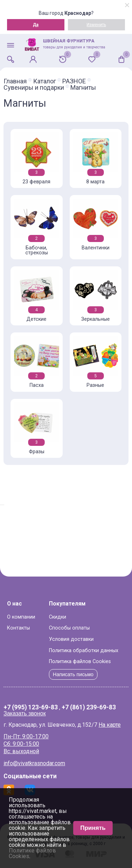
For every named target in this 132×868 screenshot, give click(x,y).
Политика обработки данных (84, 651)
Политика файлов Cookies (80, 662)
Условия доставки (71, 639)
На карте (110, 725)
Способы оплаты (69, 628)
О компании (21, 617)
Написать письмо (73, 674)
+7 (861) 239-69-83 (89, 708)
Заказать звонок (25, 713)
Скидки (58, 617)
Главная (15, 81)
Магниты (83, 88)
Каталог (45, 81)
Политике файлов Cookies (32, 853)
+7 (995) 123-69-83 (31, 708)
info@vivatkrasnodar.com (34, 763)
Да (36, 25)
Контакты (18, 628)
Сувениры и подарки (34, 88)
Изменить (96, 25)
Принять (93, 828)
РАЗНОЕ (74, 81)
